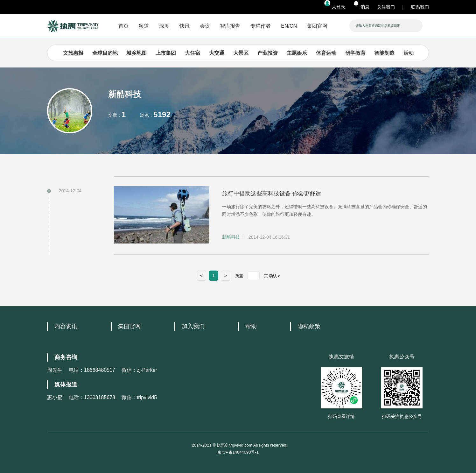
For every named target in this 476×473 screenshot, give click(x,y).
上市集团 (166, 53)
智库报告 (230, 26)
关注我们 (386, 7)
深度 (164, 26)
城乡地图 (136, 53)
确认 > (275, 276)
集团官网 (317, 26)
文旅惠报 (73, 53)
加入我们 (193, 326)
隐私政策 (309, 326)
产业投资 (268, 53)
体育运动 (326, 53)
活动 (409, 53)
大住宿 (192, 53)
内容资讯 (66, 326)
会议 (205, 26)
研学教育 (355, 53)
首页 (123, 26)
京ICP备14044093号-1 (238, 452)
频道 (144, 26)
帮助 (251, 326)
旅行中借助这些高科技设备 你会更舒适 (272, 194)
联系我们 (420, 7)
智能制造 (384, 53)
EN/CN (289, 26)
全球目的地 (105, 53)
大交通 (217, 53)
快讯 (185, 26)
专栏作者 (261, 26)
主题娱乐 (297, 53)
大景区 (241, 53)
